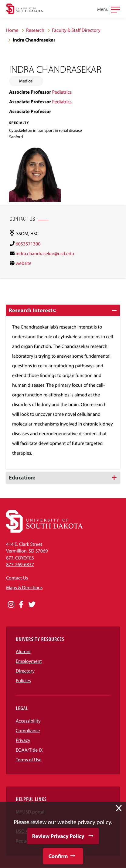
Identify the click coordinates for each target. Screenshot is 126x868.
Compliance (28, 731)
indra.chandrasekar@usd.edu (45, 254)
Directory (25, 671)
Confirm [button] (58, 856)
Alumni (23, 652)
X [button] (119, 808)
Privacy (23, 740)
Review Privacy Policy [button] (58, 836)
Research (35, 30)
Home (12, 30)
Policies (23, 681)
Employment (29, 661)
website (23, 263)
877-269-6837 (20, 565)
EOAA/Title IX (29, 750)
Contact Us (17, 578)
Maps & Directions (24, 588)
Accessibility (28, 721)
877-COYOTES (20, 558)
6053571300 (28, 244)
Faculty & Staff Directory (76, 30)
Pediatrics (62, 92)
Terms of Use (29, 760)
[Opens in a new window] (11, 605)
